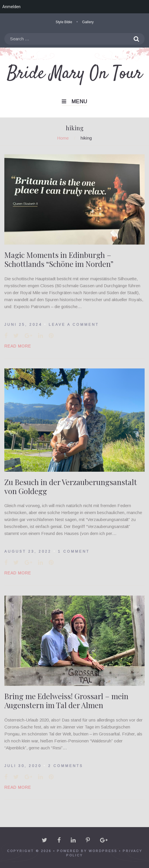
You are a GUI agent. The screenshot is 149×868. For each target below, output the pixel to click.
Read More (18, 346)
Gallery (88, 22)
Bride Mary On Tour (75, 74)
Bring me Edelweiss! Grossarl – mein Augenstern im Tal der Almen (66, 701)
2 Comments (66, 766)
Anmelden (11, 7)
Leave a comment (74, 325)
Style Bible (64, 22)
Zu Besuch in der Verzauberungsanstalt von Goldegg (71, 487)
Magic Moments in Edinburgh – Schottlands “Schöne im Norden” (59, 259)
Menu (74, 102)
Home (63, 138)
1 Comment (74, 551)
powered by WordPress (87, 851)
